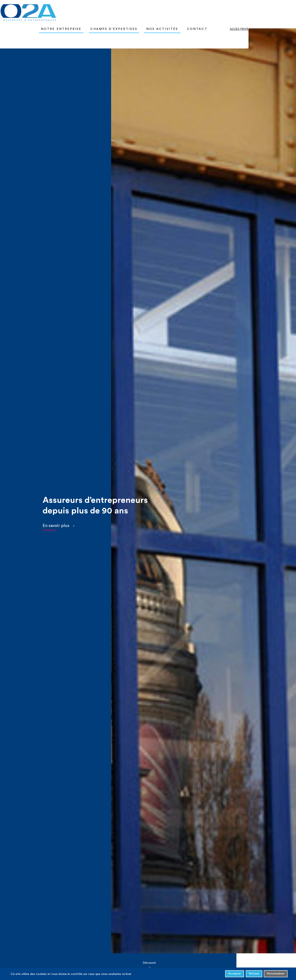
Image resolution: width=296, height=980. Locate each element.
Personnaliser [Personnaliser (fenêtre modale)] (276, 974)
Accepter (235, 974)
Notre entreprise (97, 11)
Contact (233, 11)
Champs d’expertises (150, 11)
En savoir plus (56, 526)
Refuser (254, 974)
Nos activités (198, 11)
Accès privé (275, 11)
